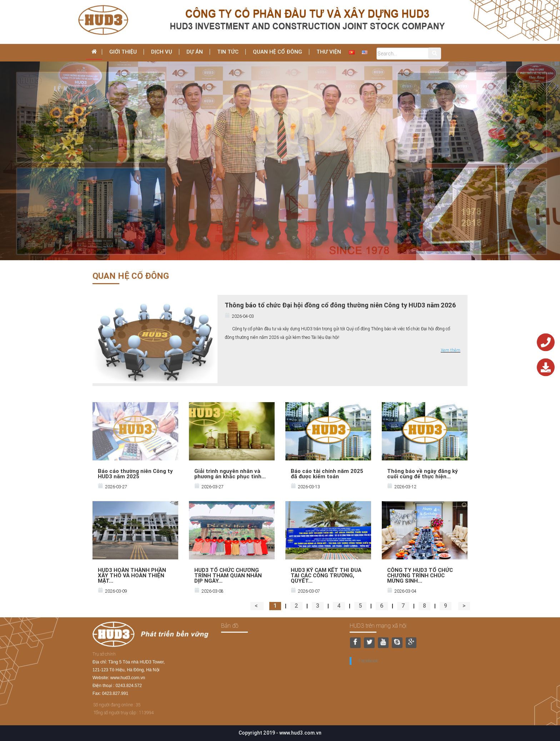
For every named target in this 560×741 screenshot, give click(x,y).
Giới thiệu (123, 52)
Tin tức (228, 52)
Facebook (368, 661)
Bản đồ (230, 626)
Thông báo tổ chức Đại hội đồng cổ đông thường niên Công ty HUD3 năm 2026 (340, 305)
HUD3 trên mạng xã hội (378, 626)
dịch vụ (162, 52)
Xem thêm (451, 350)
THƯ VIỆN (329, 52)
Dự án (195, 52)
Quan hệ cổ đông (277, 52)
